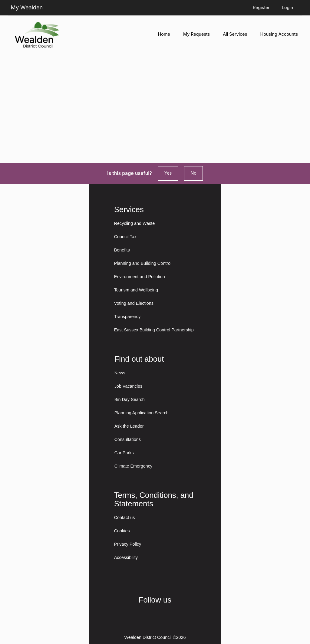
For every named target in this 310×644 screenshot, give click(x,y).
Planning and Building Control (143, 263)
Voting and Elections (134, 303)
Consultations (128, 439)
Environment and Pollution (140, 277)
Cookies (122, 531)
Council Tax (125, 237)
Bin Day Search (130, 399)
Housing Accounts (279, 34)
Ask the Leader (129, 426)
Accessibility (126, 557)
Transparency (127, 317)
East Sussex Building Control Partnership (154, 330)
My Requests (196, 34)
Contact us (125, 517)
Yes (168, 173)
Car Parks (124, 453)
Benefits (122, 250)
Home (164, 34)
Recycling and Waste (135, 223)
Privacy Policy (128, 544)
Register (261, 7)
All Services (235, 34)
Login (288, 7)
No (193, 173)
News (120, 373)
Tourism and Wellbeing (136, 290)
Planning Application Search (142, 413)
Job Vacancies (129, 386)
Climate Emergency (134, 466)
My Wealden (27, 7)
